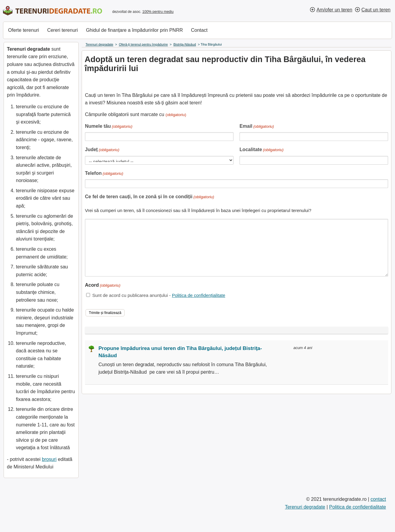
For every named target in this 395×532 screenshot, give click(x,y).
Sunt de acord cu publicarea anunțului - (159, 295)
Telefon (104, 174)
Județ (102, 150)
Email (257, 127)
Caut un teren (376, 10)
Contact (199, 30)
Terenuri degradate (305, 507)
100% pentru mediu (158, 12)
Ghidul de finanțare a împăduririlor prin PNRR (134, 30)
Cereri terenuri (62, 30)
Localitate (262, 150)
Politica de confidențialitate (199, 295)
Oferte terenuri (24, 30)
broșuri (49, 459)
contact (378, 499)
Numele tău (109, 127)
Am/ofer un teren (334, 10)
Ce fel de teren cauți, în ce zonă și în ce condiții (149, 197)
